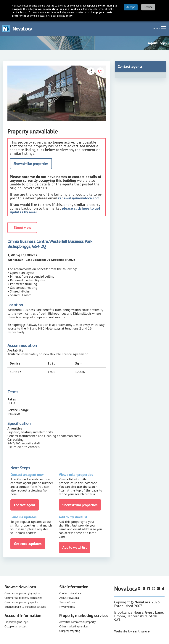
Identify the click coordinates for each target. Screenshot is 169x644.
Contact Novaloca (70, 593)
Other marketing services (74, 626)
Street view (22, 228)
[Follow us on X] (144, 589)
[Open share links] (91, 71)
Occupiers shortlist (15, 626)
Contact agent (25, 505)
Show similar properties (31, 164)
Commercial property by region (22, 593)
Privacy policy (67, 607)
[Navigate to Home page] (17, 29)
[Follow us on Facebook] (149, 589)
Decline (148, 7)
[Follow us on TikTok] (163, 589)
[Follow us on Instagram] (154, 589)
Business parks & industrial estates (25, 607)
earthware (141, 631)
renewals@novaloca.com (79, 198)
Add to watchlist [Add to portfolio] (74, 547)
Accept (131, 7)
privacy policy (65, 16)
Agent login (157, 43)
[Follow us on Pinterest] (158, 589)
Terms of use (67, 602)
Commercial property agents (21, 602)
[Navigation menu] (164, 28)
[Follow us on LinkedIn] (139, 589)
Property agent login (16, 622)
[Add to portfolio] (100, 71)
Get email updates (28, 544)
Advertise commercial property (77, 622)
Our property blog (70, 631)
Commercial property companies (23, 598)
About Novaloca (69, 598)
